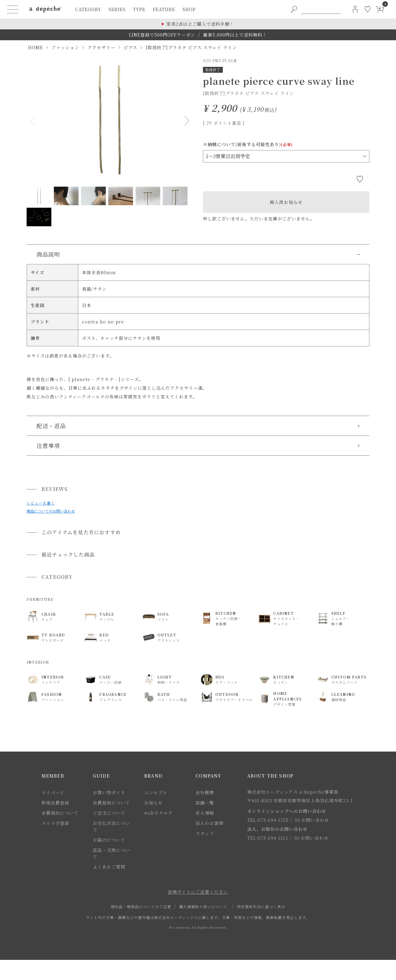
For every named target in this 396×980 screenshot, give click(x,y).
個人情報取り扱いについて (203, 906)
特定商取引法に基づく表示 (261, 906)
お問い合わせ (312, 820)
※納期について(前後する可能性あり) (248, 144)
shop (189, 9)
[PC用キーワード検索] (321, 9)
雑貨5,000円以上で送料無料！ (235, 35)
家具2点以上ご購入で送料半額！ (200, 24)
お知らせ (153, 803)
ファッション (65, 47)
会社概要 (205, 792)
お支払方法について (111, 826)
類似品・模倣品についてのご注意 (141, 906)
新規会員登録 (55, 803)
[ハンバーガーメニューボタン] (13, 9)
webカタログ (158, 813)
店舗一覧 (205, 803)
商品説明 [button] (48, 254)
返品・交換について (111, 853)
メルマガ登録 (55, 823)
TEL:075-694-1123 (268, 838)
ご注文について (109, 813)
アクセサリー (101, 47)
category (88, 9)
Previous (34, 121)
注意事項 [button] (48, 445)
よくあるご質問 (109, 867)
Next (186, 121)
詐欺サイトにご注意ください (198, 892)
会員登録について (111, 803)
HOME (36, 47)
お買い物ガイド (109, 792)
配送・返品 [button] (51, 426)
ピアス (131, 47)
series (117, 9)
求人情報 (205, 813)
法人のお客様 (209, 823)
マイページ (53, 792)
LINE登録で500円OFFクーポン (162, 35)
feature (164, 9)
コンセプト (156, 792)
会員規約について (60, 813)
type (139, 9)
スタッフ (205, 833)
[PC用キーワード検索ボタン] (294, 9)
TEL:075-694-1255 (268, 820)
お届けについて (109, 840)
